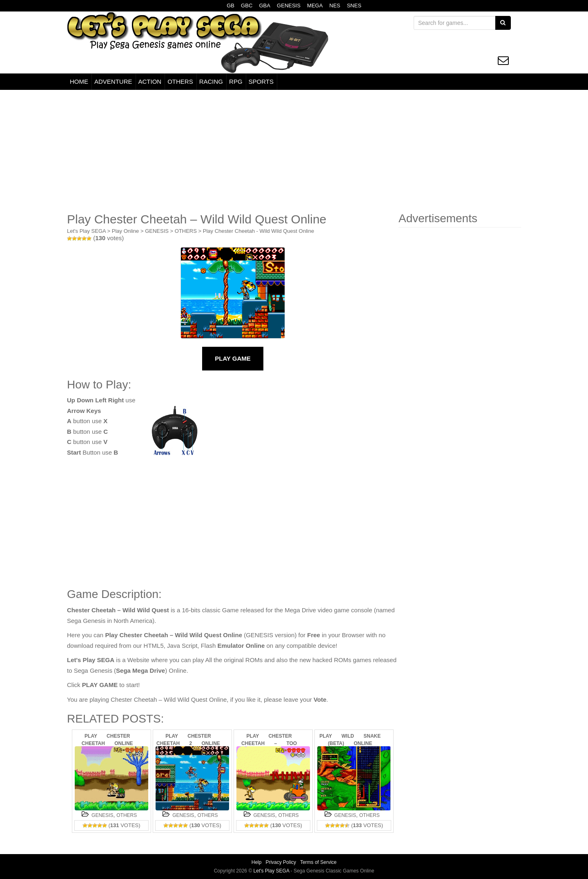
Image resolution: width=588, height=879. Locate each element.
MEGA (315, 6)
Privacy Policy (281, 862)
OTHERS (180, 81)
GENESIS (289, 6)
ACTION (150, 81)
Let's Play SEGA (86, 231)
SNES (354, 6)
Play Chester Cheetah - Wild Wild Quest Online (258, 231)
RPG (236, 81)
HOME (79, 81)
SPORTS (261, 81)
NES (335, 6)
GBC (247, 6)
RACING (211, 81)
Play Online (125, 231)
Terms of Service (318, 862)
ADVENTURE (113, 81)
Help (257, 862)
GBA (264, 6)
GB (231, 6)
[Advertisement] (294, 151)
